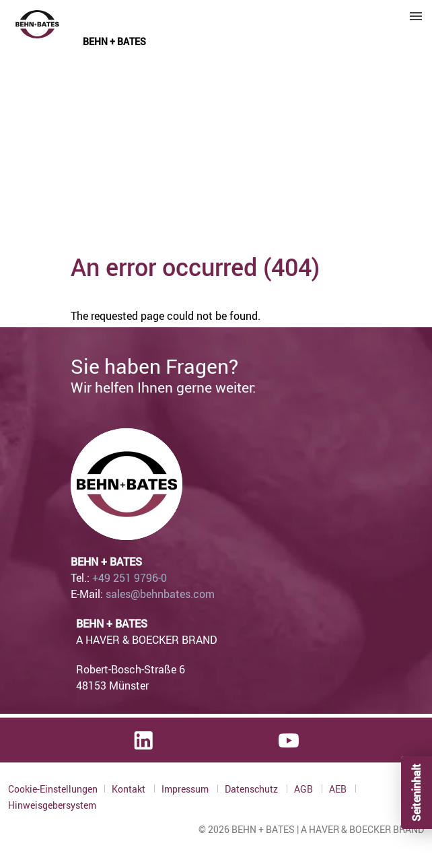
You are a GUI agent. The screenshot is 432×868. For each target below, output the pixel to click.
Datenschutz (252, 789)
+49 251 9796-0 (130, 578)
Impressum (186, 789)
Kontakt (130, 789)
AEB (339, 789)
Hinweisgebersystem (52, 805)
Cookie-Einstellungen (53, 789)
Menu (416, 16)
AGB (304, 789)
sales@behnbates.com (160, 594)
